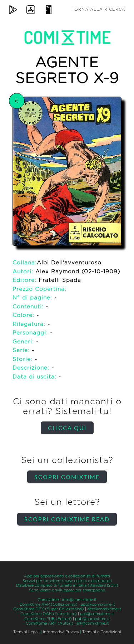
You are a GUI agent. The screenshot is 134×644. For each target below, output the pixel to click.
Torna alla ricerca (99, 9)
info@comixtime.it (79, 600)
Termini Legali (26, 632)
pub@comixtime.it (92, 619)
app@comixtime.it (98, 604)
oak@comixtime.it (97, 614)
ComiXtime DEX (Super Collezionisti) (49, 609)
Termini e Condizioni (102, 632)
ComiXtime (48, 600)
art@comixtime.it (93, 623)
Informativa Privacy (61, 632)
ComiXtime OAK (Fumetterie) (49, 614)
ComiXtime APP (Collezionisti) (48, 604)
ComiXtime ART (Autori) (49, 623)
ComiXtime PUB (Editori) (48, 619)
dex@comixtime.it (104, 609)
